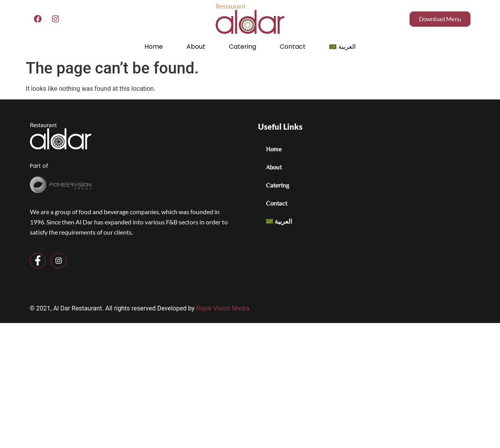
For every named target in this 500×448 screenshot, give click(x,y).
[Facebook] (38, 261)
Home (154, 47)
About (196, 47)
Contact (293, 47)
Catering (243, 47)
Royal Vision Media (223, 308)
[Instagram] (59, 261)
